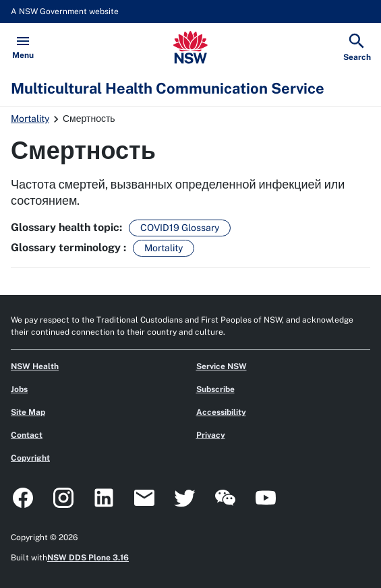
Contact (27, 435)
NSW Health (35, 366)
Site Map (28, 412)
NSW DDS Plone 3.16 (88, 558)
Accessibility (221, 412)
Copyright (30, 458)
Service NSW (222, 366)
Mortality (30, 119)
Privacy (211, 435)
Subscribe (215, 389)
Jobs (19, 389)
